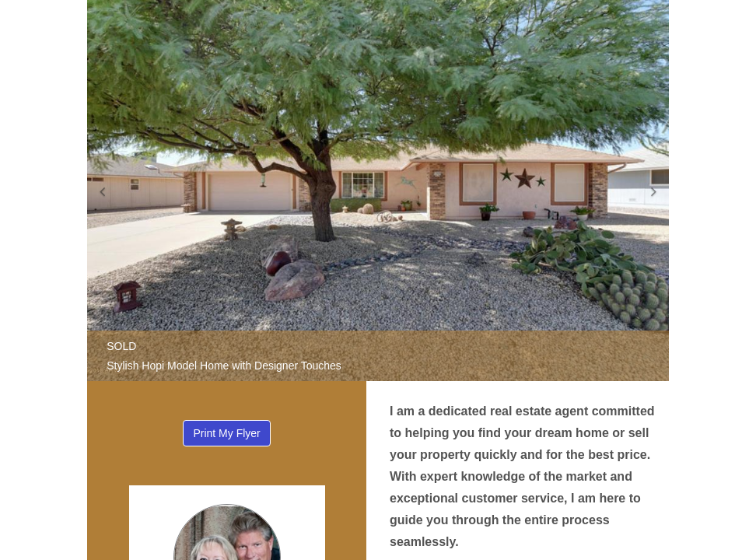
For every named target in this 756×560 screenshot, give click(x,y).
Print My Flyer (226, 433)
